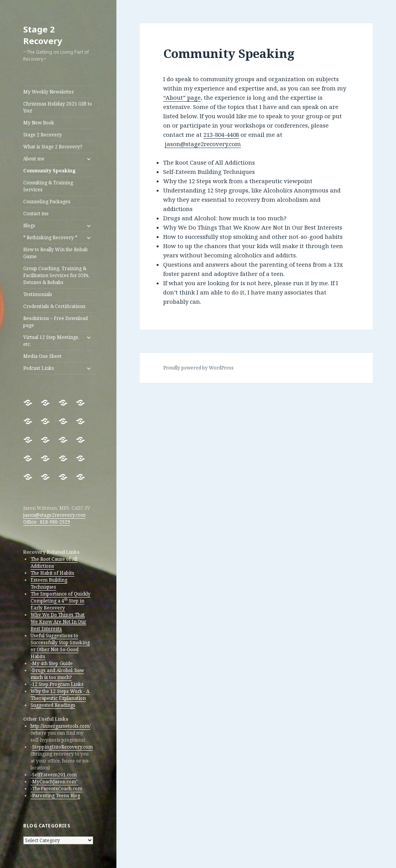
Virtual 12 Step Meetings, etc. (51, 341)
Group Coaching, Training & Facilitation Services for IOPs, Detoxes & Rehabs (56, 275)
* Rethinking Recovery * (50, 237)
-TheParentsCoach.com (56, 789)
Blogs (29, 226)
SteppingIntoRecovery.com (62, 747)
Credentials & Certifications (54, 306)
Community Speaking (49, 171)
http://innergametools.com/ (61, 726)
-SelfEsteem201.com (54, 775)
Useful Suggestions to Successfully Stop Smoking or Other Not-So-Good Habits (60, 646)
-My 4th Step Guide (52, 663)
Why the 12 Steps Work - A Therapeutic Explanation (60, 695)
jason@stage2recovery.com (54, 515)
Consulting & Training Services (48, 186)
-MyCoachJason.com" (54, 782)
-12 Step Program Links (57, 684)
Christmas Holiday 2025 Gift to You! (58, 107)
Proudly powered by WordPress (198, 368)
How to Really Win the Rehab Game (55, 253)
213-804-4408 (221, 134)
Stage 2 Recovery (43, 35)
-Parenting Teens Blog (55, 796)
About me (34, 159)
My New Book (39, 123)
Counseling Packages (47, 202)
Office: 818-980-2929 (47, 522)
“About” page (182, 97)
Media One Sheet (42, 356)
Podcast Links (39, 368)
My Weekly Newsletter (49, 92)
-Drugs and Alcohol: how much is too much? (57, 674)
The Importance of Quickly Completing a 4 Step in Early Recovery (61, 601)
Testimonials (38, 294)
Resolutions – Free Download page (55, 322)
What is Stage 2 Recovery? (53, 147)
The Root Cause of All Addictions (54, 562)
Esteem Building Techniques (49, 583)
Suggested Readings (53, 705)
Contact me (36, 214)
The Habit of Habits (52, 573)
